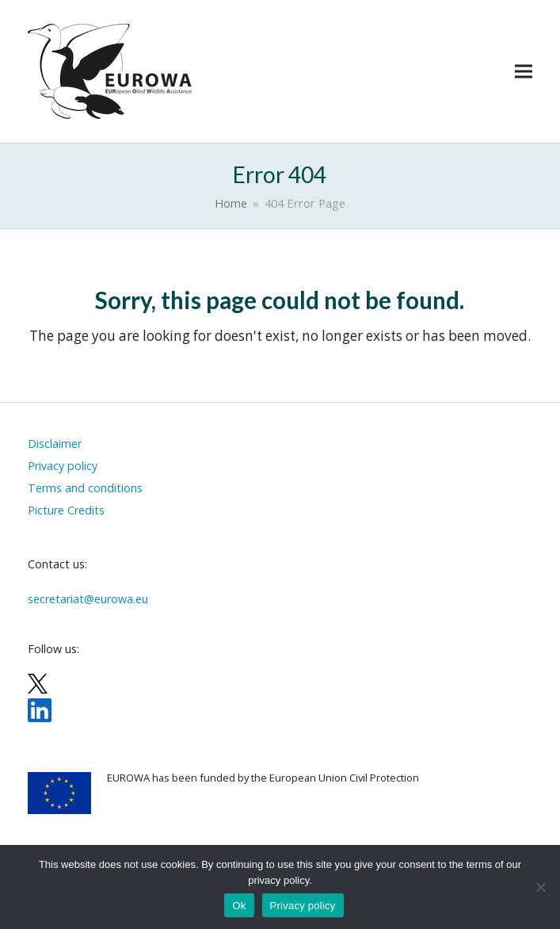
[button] (524, 72)
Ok (239, 906)
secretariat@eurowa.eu (88, 599)
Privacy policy (303, 906)
